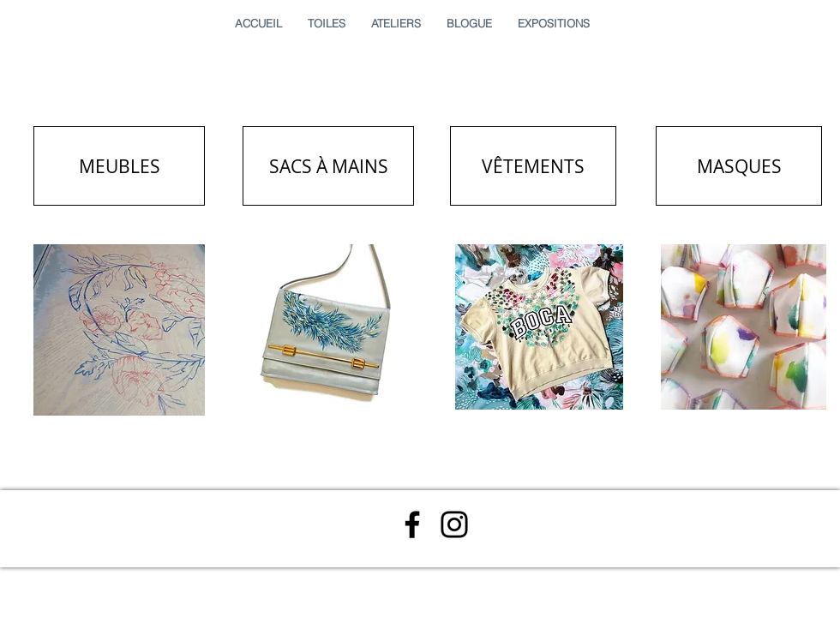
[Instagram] (454, 524)
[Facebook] (412, 524)
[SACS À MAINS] (328, 166)
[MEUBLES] (119, 166)
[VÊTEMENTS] (533, 166)
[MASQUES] (739, 166)
